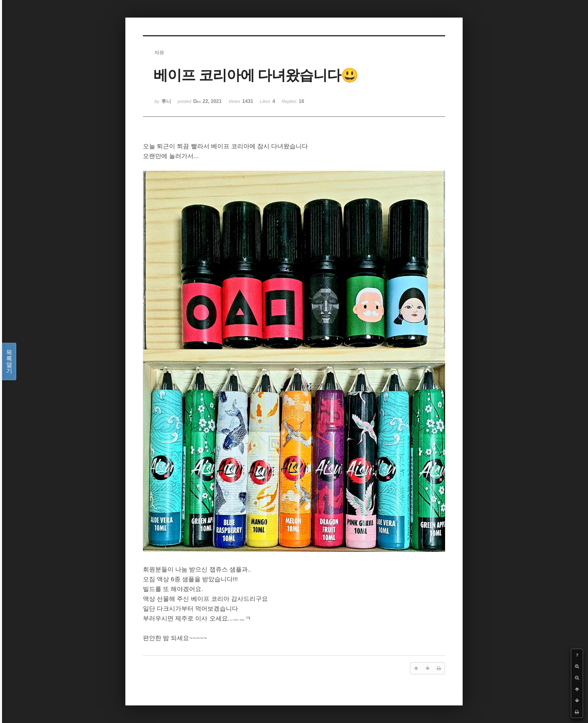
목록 (9, 361)
